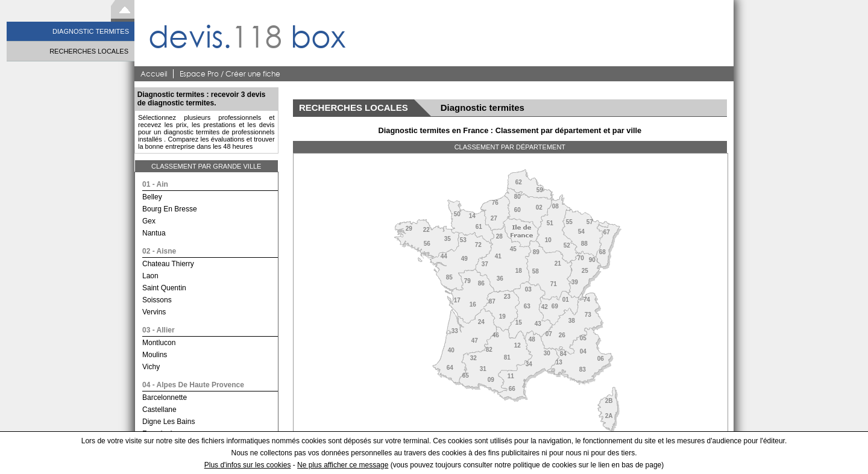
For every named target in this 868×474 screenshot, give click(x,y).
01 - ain (155, 184)
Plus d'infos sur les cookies (248, 465)
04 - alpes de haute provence (193, 385)
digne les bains (168, 422)
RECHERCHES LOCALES (89, 51)
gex (149, 221)
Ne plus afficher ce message (343, 465)
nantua (154, 233)
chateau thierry (168, 264)
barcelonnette (165, 398)
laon (150, 276)
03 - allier (159, 330)
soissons (157, 300)
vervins (154, 312)
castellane (159, 410)
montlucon (159, 343)
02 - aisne (159, 251)
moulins (155, 355)
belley (152, 197)
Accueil (154, 74)
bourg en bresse (170, 209)
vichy (151, 367)
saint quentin (164, 288)
